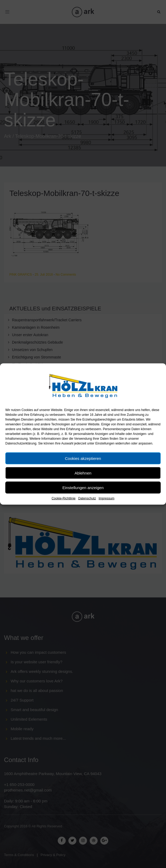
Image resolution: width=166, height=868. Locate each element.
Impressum (107, 498)
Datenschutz (87, 498)
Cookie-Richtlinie (64, 498)
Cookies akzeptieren (83, 458)
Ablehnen (83, 473)
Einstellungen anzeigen (83, 487)
